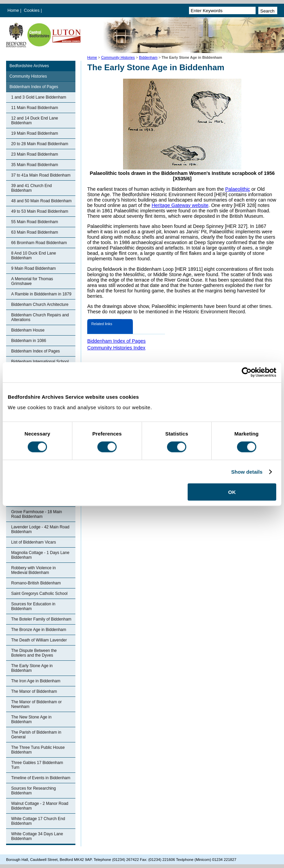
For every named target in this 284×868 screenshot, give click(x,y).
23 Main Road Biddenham (35, 154)
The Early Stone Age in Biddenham (32, 668)
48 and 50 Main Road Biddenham (41, 201)
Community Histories (118, 57)
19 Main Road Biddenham (35, 133)
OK (232, 492)
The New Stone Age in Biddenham (31, 719)
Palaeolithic (238, 189)
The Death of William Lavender (39, 640)
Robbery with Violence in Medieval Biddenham (33, 570)
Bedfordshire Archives (29, 66)
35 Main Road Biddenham (35, 165)
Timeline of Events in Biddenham (41, 778)
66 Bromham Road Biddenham (39, 243)
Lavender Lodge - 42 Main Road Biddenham (40, 529)
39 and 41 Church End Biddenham (31, 188)
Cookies (32, 10)
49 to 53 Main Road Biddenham (40, 211)
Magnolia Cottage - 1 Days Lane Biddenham (40, 555)
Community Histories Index (116, 348)
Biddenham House (28, 330)
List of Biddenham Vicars (34, 542)
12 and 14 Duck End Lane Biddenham (35, 121)
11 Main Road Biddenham (35, 108)
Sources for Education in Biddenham (33, 606)
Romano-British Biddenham (36, 583)
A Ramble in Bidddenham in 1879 (41, 294)
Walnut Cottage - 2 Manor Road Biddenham (40, 806)
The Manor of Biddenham (34, 691)
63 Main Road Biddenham (35, 232)
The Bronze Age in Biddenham (39, 630)
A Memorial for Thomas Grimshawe (32, 281)
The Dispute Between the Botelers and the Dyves (34, 653)
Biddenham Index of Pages (34, 87)
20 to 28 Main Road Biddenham (40, 144)
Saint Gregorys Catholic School (39, 594)
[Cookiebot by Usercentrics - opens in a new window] (247, 372)
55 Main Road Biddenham (35, 222)
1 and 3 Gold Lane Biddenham (39, 97)
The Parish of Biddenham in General (36, 735)
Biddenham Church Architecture (40, 305)
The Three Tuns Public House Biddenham (38, 750)
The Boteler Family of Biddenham (41, 619)
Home (13, 10)
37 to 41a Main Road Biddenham (41, 175)
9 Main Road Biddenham (33, 268)
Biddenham (148, 57)
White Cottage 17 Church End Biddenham (38, 821)
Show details (247, 471)
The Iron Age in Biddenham (36, 681)
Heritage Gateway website (180, 205)
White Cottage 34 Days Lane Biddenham (37, 836)
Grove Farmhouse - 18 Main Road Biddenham (37, 514)
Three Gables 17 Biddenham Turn (37, 765)
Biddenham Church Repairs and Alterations (40, 317)
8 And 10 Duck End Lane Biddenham (34, 256)
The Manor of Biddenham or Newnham (36, 704)
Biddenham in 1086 (29, 341)
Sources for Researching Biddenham (33, 791)
